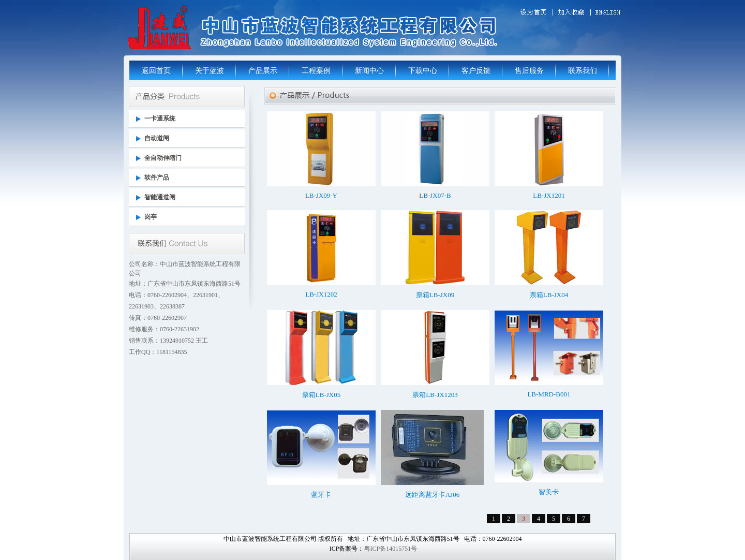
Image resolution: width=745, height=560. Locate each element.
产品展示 (263, 71)
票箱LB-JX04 (549, 295)
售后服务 (529, 71)
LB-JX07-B (435, 195)
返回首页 (156, 71)
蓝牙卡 (321, 495)
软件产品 (157, 178)
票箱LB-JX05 (321, 395)
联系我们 (583, 71)
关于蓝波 (210, 71)
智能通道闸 (160, 197)
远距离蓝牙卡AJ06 (432, 495)
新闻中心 (369, 71)
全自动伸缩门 (163, 158)
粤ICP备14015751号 (391, 549)
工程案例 (316, 71)
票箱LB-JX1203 (435, 395)
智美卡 (549, 492)
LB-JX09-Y (321, 195)
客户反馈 (476, 71)
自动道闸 (157, 138)
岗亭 (151, 217)
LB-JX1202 (321, 294)
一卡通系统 (160, 119)
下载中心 (423, 71)
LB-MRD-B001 (549, 394)
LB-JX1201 (549, 195)
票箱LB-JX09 (435, 295)
